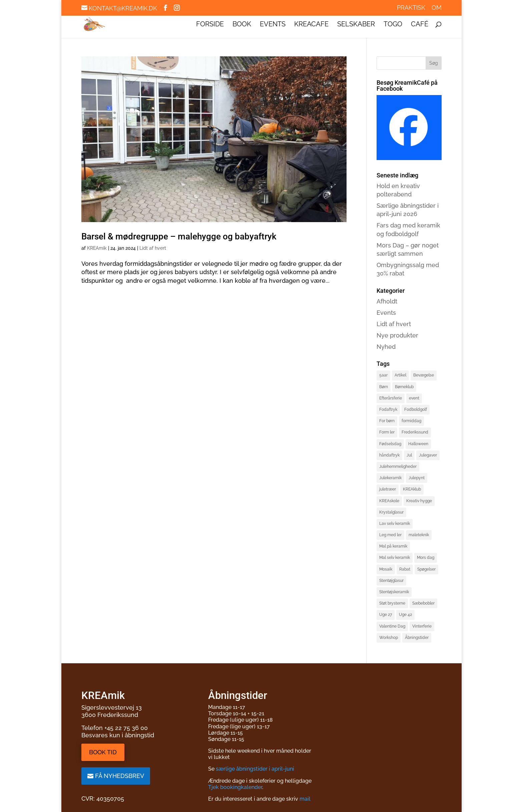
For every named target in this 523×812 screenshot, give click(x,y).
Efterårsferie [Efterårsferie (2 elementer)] (391, 398)
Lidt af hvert (153, 248)
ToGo (393, 25)
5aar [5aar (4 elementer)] (383, 375)
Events (273, 25)
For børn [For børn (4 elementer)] (387, 421)
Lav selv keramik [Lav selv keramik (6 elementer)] (395, 524)
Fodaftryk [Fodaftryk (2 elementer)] (388, 410)
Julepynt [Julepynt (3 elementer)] (417, 478)
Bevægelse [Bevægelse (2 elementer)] (424, 375)
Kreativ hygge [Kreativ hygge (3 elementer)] (419, 501)
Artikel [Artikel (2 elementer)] (400, 375)
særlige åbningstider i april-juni (255, 769)
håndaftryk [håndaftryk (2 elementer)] (389, 455)
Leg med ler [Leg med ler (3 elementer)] (390, 535)
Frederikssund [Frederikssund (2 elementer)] (415, 432)
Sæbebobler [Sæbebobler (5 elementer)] (423, 603)
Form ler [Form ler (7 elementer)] (387, 432)
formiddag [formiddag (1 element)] (411, 421)
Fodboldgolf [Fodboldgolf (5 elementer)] (416, 410)
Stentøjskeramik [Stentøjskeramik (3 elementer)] (394, 592)
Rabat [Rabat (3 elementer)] (405, 569)
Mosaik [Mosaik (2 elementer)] (386, 569)
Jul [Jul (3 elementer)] (409, 455)
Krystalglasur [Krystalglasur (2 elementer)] (391, 512)
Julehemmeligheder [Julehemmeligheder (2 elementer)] (398, 467)
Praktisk (411, 8)
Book (242, 25)
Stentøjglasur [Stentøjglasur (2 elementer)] (391, 581)
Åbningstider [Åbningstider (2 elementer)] (417, 638)
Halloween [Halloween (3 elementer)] (418, 444)
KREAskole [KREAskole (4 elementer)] (389, 501)
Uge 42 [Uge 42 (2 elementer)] (405, 615)
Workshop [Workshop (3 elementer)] (389, 638)
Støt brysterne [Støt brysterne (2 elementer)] (392, 603)
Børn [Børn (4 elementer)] (384, 387)
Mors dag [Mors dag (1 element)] (426, 558)
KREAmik (97, 248)
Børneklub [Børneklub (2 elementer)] (404, 387)
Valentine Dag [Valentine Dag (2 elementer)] (392, 626)
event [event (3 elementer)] (414, 398)
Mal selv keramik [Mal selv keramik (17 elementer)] (395, 558)
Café (420, 25)
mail (305, 799)
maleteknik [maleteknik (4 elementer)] (419, 535)
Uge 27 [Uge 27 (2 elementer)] (386, 615)
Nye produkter (397, 335)
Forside (210, 25)
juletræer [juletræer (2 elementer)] (388, 489)
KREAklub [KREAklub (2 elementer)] (412, 489)
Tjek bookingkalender (235, 787)
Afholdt (387, 301)
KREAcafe (311, 25)
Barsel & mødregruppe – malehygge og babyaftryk (179, 236)
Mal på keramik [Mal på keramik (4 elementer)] (393, 546)
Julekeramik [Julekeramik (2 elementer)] (390, 478)
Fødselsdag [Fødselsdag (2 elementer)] (390, 444)
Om (437, 8)
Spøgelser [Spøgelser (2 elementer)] (426, 569)
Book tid (103, 752)
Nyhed (386, 347)
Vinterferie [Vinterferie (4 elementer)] (422, 626)
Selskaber (356, 25)
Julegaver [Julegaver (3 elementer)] (428, 455)
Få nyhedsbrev (120, 776)
